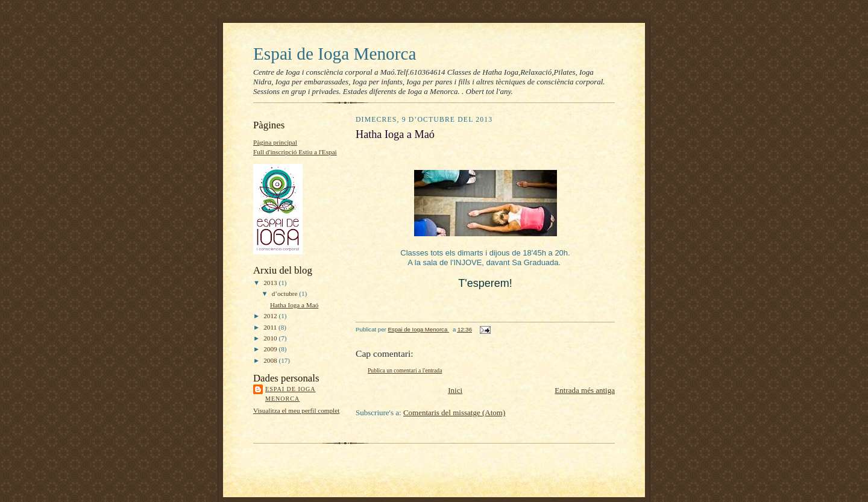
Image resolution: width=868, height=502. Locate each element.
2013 (271, 283)
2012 (271, 316)
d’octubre (286, 293)
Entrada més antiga (585, 390)
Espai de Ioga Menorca (335, 54)
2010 (271, 338)
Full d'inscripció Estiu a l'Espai (295, 152)
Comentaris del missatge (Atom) (454, 413)
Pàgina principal (275, 142)
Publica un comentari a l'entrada (405, 370)
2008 (271, 360)
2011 (271, 327)
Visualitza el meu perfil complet (296, 410)
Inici (455, 390)
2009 (271, 349)
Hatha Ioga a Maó (294, 305)
